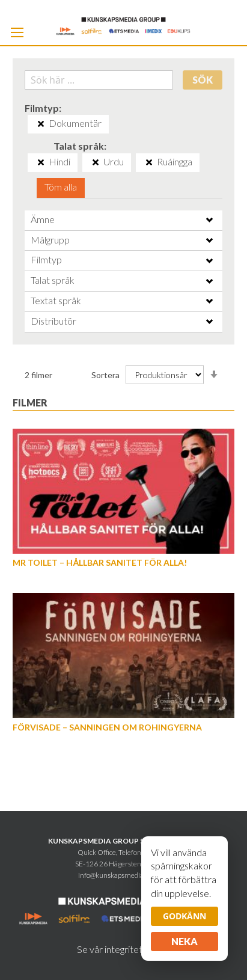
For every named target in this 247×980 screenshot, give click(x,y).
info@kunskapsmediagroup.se (124, 875)
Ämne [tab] (43, 219)
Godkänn (184, 916)
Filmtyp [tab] (46, 259)
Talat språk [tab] (53, 280)
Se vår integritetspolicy (124, 949)
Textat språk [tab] (56, 300)
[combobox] (99, 80)
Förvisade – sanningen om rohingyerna (107, 727)
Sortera (105, 375)
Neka (184, 941)
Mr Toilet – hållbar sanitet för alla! (100, 562)
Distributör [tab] (53, 321)
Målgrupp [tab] (50, 240)
